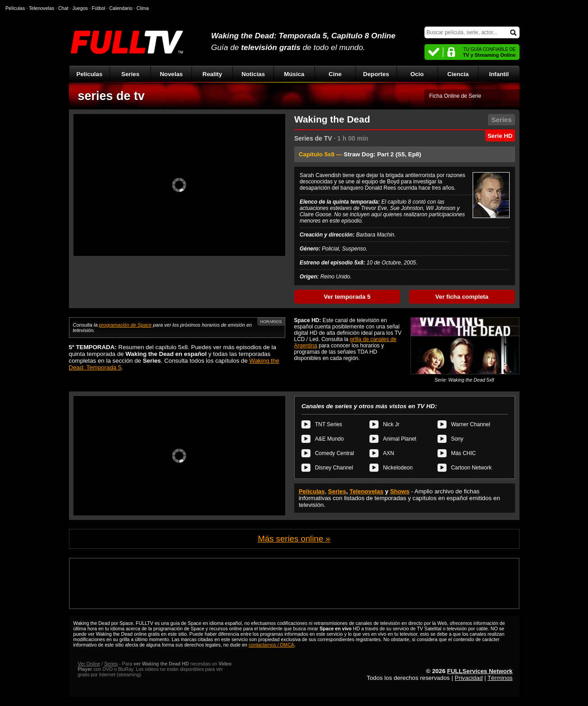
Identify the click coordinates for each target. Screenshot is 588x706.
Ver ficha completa (462, 297)
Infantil (499, 74)
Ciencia (458, 74)
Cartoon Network (471, 468)
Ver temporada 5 (347, 297)
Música (294, 74)
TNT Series (328, 424)
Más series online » (294, 539)
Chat (63, 8)
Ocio (417, 74)
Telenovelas (367, 491)
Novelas (171, 74)
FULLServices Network (480, 671)
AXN (389, 453)
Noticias (253, 74)
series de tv (112, 96)
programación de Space (125, 325)
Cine (335, 74)
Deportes (376, 74)
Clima (143, 8)
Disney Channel (334, 468)
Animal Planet (400, 439)
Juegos (80, 8)
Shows (400, 491)
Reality (212, 74)
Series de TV (313, 138)
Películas (90, 74)
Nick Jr (391, 424)
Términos (500, 678)
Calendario (121, 8)
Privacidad (469, 678)
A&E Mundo (329, 439)
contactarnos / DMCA (271, 645)
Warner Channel (471, 424)
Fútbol (99, 8)
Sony (457, 439)
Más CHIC (463, 453)
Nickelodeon (398, 468)
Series (130, 74)
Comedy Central (335, 453)
